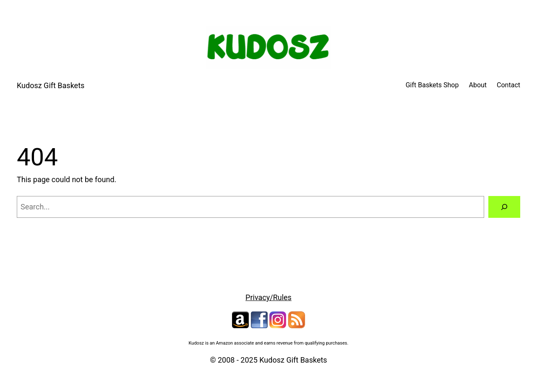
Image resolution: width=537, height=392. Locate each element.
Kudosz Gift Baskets (51, 85)
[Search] (504, 207)
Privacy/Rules (268, 297)
